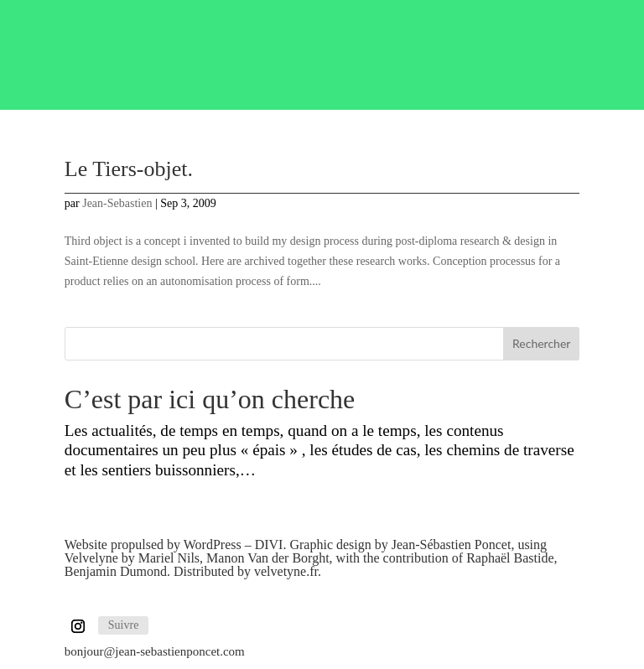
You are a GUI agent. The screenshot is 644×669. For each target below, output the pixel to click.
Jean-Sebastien (117, 203)
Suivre (124, 625)
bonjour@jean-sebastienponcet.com (155, 651)
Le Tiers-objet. (129, 169)
